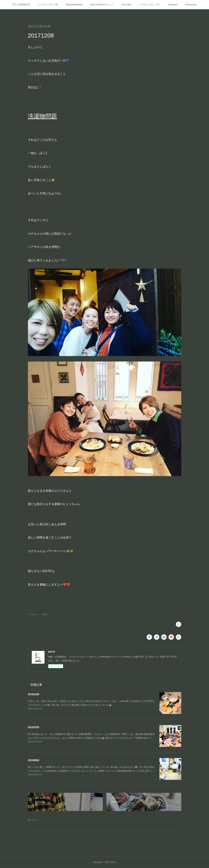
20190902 (34, 760)
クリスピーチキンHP (48, 5)
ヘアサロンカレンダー (150, 5)
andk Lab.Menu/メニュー (102, 5)
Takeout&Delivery (74, 5)
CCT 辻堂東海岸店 (21, 5)
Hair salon (126, 5)
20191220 (34, 694)
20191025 (34, 727)
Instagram (173, 5)
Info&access (191, 5)
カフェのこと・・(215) (37, 614)
